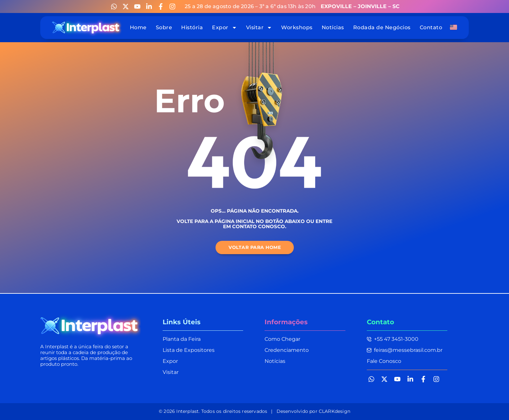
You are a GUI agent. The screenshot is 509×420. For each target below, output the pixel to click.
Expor (224, 27)
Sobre (164, 27)
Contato (431, 27)
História (192, 27)
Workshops (297, 27)
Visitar (259, 27)
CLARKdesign (335, 411)
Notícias (333, 27)
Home (138, 27)
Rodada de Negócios (382, 27)
